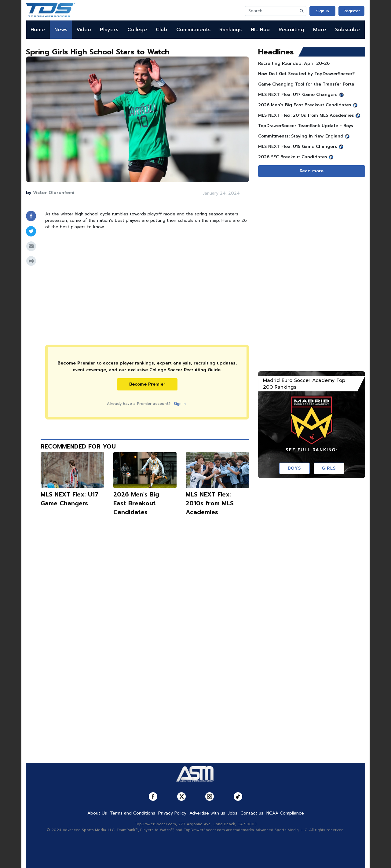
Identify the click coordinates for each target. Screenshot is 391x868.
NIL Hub (260, 30)
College (137, 30)
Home (38, 30)
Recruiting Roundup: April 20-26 (294, 63)
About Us (97, 813)
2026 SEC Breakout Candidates (293, 157)
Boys (294, 468)
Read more (312, 171)
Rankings (230, 30)
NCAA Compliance (285, 813)
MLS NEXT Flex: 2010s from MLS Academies (210, 503)
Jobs (233, 813)
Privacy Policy (172, 813)
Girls (329, 468)
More (320, 30)
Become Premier (147, 384)
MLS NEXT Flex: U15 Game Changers (298, 146)
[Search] (271, 11)
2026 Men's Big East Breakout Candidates (136, 503)
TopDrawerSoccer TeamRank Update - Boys (306, 126)
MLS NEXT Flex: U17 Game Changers (69, 499)
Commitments (193, 30)
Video (84, 30)
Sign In (323, 11)
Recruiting (291, 30)
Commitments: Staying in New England (301, 136)
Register (352, 11)
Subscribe (347, 30)
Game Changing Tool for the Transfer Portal (307, 84)
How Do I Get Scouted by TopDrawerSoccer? (306, 74)
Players (109, 30)
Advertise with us (207, 813)
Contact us (252, 813)
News (61, 30)
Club (161, 30)
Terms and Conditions (133, 813)
